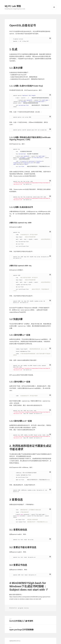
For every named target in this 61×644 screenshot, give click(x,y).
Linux (27, 608)
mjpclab (21, 608)
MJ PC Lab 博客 (13, 6)
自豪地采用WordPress (15, 641)
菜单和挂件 (54, 9)
